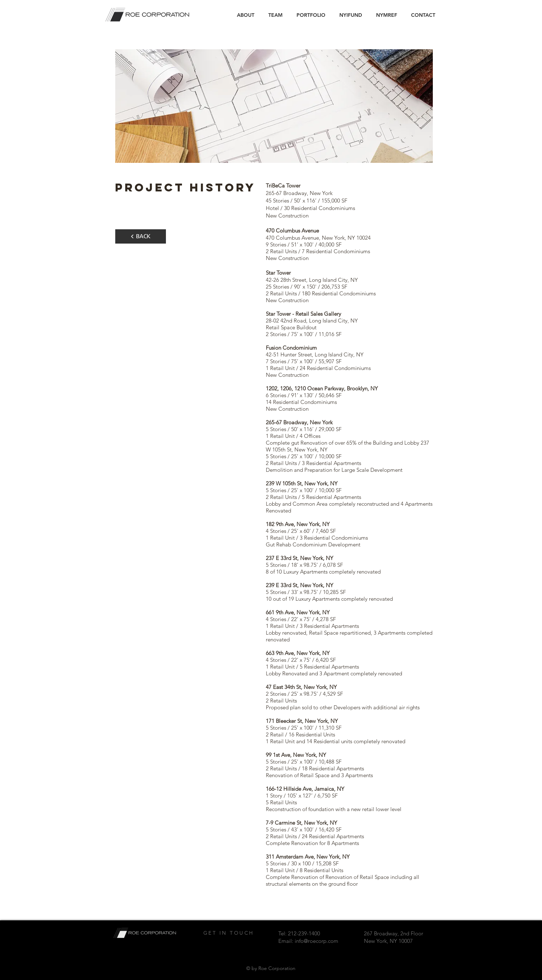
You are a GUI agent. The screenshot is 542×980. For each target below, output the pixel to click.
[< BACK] (141, 236)
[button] (311, 15)
